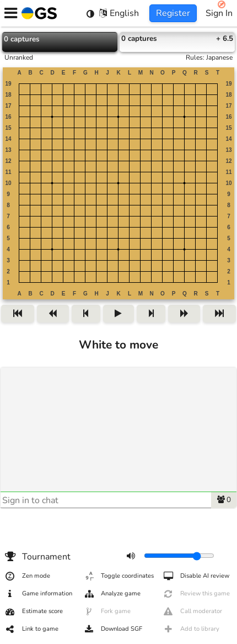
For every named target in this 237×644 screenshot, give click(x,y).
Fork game (107, 611)
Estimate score (34, 611)
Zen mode (27, 576)
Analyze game (112, 594)
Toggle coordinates (118, 576)
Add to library (191, 629)
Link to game (31, 629)
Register (173, 13)
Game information (38, 594)
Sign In (219, 13)
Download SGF (113, 629)
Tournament (37, 557)
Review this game (196, 594)
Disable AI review (196, 576)
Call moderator (192, 611)
